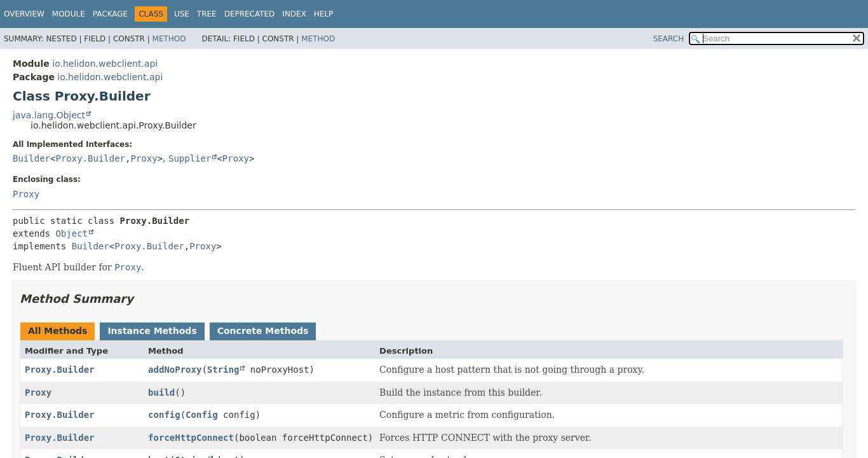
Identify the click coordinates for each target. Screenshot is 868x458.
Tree (207, 14)
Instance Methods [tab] (152, 331)
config (164, 415)
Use (182, 14)
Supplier (190, 158)
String (223, 370)
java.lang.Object (49, 115)
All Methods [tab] (58, 331)
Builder (31, 158)
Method (169, 39)
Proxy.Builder (90, 158)
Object (71, 233)
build (161, 392)
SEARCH (669, 39)
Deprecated (250, 14)
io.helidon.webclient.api (105, 64)
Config (202, 415)
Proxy (144, 158)
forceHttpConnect (191, 438)
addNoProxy (175, 370)
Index (294, 14)
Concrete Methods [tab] (263, 331)
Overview (24, 14)
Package (110, 14)
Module (69, 14)
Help (324, 14)
